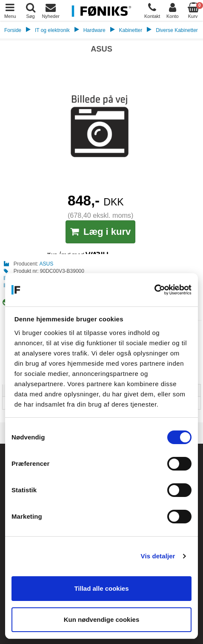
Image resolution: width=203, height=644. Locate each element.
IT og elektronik (52, 30)
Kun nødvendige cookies (102, 619)
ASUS (47, 264)
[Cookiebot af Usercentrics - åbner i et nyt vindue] (154, 290)
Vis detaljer (158, 556)
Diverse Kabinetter (177, 30)
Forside (13, 30)
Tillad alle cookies (101, 588)
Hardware (94, 30)
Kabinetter (131, 30)
